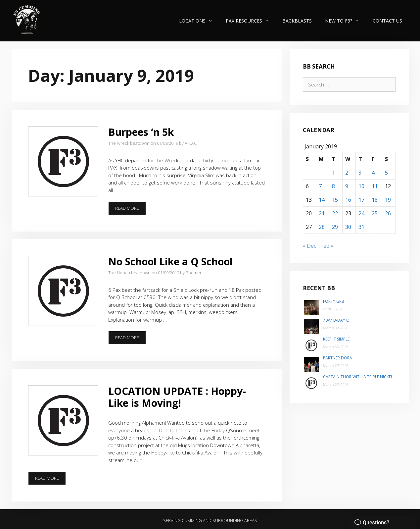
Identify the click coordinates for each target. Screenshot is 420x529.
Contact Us (387, 21)
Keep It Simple (336, 339)
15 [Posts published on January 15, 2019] (335, 200)
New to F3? (345, 21)
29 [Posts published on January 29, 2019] (335, 227)
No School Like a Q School (170, 262)
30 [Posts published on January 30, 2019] (348, 227)
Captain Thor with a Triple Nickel (358, 377)
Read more (131, 210)
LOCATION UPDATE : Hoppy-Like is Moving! (177, 397)
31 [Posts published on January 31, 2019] (361, 227)
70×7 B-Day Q (336, 320)
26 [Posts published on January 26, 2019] (388, 213)
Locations (199, 21)
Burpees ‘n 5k (141, 132)
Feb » (327, 246)
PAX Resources (251, 21)
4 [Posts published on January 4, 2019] (373, 173)
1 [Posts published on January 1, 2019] (333, 173)
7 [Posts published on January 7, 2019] (320, 186)
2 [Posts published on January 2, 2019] (347, 173)
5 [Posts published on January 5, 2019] (386, 173)
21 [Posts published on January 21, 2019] (322, 213)
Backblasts (297, 21)
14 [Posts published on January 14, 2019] (322, 200)
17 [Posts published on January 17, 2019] (361, 200)
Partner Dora (338, 358)
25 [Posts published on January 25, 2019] (375, 213)
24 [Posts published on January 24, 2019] (361, 213)
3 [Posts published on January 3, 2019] (360, 173)
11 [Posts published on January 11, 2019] (375, 186)
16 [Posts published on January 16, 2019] (348, 200)
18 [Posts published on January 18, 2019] (375, 200)
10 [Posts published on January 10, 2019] (361, 186)
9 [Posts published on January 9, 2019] (347, 186)
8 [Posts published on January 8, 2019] (333, 186)
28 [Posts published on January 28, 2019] (322, 227)
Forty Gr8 (333, 301)
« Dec (310, 246)
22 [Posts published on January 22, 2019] (335, 213)
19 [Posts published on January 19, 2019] (388, 200)
